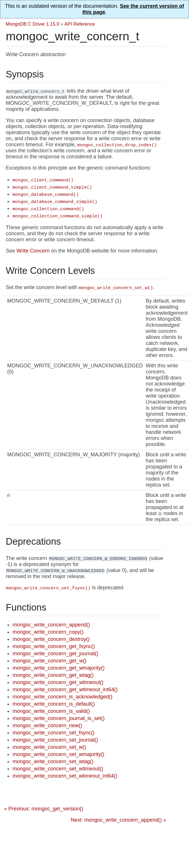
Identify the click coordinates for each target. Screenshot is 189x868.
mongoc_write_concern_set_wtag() (53, 761)
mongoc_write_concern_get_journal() (55, 654)
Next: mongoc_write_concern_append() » (118, 820)
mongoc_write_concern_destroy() (51, 639)
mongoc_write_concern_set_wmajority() (58, 754)
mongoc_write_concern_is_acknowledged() (62, 697)
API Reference (79, 24)
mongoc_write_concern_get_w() (49, 661)
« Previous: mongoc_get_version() (44, 809)
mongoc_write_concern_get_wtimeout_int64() (65, 690)
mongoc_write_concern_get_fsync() (54, 646)
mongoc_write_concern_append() (51, 625)
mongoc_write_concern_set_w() (49, 747)
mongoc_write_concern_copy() (48, 632)
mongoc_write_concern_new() (47, 725)
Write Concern (33, 251)
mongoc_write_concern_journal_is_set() (58, 718)
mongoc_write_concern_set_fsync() (53, 733)
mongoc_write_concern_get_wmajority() (58, 668)
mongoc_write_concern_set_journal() (55, 740)
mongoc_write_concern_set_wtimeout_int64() (65, 776)
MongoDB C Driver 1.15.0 (32, 24)
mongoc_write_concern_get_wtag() (53, 675)
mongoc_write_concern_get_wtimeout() (58, 682)
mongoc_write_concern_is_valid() (51, 711)
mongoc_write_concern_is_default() (54, 704)
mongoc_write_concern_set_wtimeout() (58, 769)
